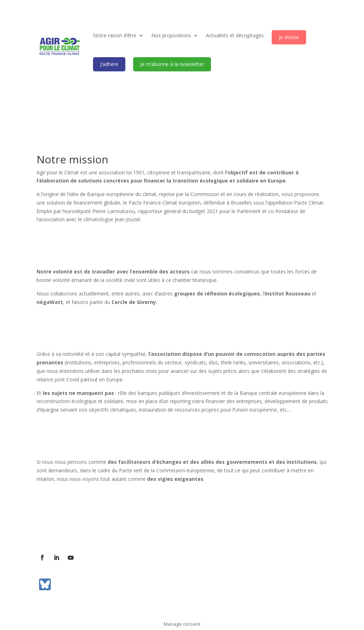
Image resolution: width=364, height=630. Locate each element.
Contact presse (118, 532)
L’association (51, 532)
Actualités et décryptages (235, 35)
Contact (83, 532)
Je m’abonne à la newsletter (172, 64)
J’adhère (109, 64)
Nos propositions (171, 35)
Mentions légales (227, 532)
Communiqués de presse (171, 532)
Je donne (289, 37)
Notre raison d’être (115, 35)
